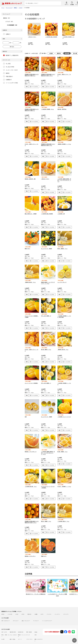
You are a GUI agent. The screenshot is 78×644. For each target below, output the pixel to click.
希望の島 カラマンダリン (30, 555)
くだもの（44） (9, 21)
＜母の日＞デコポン (45, 178)
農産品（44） (7, 18)
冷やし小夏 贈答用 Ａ (46, 382)
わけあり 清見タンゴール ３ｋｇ (31, 349)
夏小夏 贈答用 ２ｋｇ (46, 348)
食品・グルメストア (26, 619)
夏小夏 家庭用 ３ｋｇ (62, 450)
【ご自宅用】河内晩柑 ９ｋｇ (47, 108)
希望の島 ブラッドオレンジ (31, 450)
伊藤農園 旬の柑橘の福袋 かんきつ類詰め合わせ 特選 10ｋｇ (32, 75)
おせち (42, 613)
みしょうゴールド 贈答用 (46, 247)
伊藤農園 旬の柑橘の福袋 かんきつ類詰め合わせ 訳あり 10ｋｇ (48, 75)
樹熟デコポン (27, 247)
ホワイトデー (66, 613)
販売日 (59, 53)
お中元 (23, 613)
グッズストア (36, 619)
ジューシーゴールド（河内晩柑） (31, 382)
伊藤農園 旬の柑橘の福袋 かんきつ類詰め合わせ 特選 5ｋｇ (32, 109)
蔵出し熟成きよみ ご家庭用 (31, 213)
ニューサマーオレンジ (62, 281)
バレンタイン (57, 613)
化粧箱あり (8, 80)
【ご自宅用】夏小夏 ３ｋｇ (31, 485)
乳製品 (36, 631)
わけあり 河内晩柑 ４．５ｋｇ (64, 485)
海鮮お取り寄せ (13, 631)
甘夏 (26, 416)
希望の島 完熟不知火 (62, 108)
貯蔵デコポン (44, 555)
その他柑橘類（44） (12, 25)
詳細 (27, 87)
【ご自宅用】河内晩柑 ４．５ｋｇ (64, 383)
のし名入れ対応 (9, 67)
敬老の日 (29, 613)
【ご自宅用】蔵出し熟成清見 (47, 213)
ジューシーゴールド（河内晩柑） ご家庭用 (32, 315)
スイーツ (20, 638)
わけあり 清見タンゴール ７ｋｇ (64, 75)
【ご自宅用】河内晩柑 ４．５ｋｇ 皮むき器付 (64, 315)
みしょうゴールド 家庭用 (46, 416)
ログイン (67, 4)
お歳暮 (36, 613)
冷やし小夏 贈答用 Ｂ (46, 315)
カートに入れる (35, 87)
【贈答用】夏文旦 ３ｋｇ (30, 281)
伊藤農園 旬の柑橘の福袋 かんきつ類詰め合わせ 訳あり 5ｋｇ (48, 143)
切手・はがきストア (6, 619)
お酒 (35, 634)
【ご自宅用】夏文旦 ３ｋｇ (63, 520)
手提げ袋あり (8, 76)
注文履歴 (72, 4)
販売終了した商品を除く (11, 55)
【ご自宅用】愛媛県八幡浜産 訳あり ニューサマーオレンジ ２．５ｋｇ (48, 452)
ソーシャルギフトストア (47, 619)
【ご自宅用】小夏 (61, 213)
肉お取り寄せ (21, 631)
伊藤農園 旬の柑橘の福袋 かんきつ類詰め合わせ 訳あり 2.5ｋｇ (32, 521)
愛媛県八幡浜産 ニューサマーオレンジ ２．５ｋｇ (48, 282)
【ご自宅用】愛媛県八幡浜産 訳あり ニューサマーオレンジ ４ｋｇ (64, 179)
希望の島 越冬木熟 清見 (30, 178)
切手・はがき (4, 631)
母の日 (3, 613)
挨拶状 (6, 73)
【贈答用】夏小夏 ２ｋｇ (63, 348)
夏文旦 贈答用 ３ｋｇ (62, 247)
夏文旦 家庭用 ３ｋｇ (46, 520)
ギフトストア (16, 619)
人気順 (51, 53)
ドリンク (28, 634)
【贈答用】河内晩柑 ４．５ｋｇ (64, 143)
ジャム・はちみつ (13, 634)
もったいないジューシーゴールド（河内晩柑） (48, 486)
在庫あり (7, 34)
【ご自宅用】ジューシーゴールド (64, 416)
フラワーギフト (29, 638)
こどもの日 (10, 613)
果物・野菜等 (29, 631)
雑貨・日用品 (12, 638)
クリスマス (49, 613)
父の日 (17, 613)
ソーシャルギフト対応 (11, 83)
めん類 (3, 638)
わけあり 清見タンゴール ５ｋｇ (31, 143)
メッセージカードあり (11, 70)
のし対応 (7, 64)
